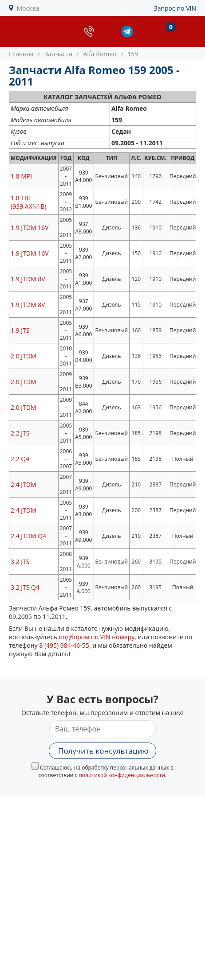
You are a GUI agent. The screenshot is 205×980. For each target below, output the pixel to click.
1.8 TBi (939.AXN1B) (28, 202)
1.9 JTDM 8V (28, 279)
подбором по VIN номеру (97, 637)
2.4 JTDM (24, 484)
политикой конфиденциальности (122, 775)
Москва (28, 8)
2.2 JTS (20, 433)
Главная (21, 54)
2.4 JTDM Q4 (28, 536)
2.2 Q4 (20, 459)
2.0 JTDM (24, 356)
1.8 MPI (21, 176)
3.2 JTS (20, 562)
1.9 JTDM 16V (30, 227)
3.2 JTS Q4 (25, 587)
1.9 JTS (20, 330)
